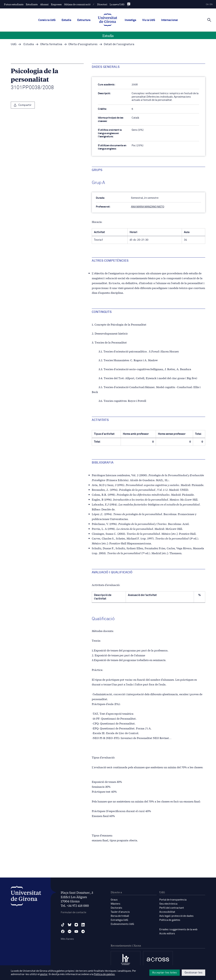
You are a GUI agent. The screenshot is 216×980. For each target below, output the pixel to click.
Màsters (116, 904)
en (211, 4)
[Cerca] (209, 20)
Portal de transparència (173, 900)
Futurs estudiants (14, 4)
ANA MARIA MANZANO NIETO (148, 207)
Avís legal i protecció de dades (176, 916)
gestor (44, 974)
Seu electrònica (168, 904)
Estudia (66, 20)
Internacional (170, 20)
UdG (14, 44)
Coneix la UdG (47, 20)
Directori (102, 4)
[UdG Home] (108, 20)
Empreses (56, 4)
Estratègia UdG (119, 920)
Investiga (130, 20)
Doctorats (116, 908)
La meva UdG (117, 4)
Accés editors (167, 934)
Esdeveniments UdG (122, 924)
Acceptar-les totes (165, 973)
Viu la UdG (149, 20)
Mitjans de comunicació (77, 4)
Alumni (44, 4)
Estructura (84, 20)
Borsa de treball (120, 916)
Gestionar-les (193, 973)
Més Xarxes (67, 939)
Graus (114, 900)
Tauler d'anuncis (120, 912)
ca (207, 4)
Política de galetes (170, 920)
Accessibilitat (167, 912)
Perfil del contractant (172, 908)
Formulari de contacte (73, 912)
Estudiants (32, 4)
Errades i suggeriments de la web (178, 930)
